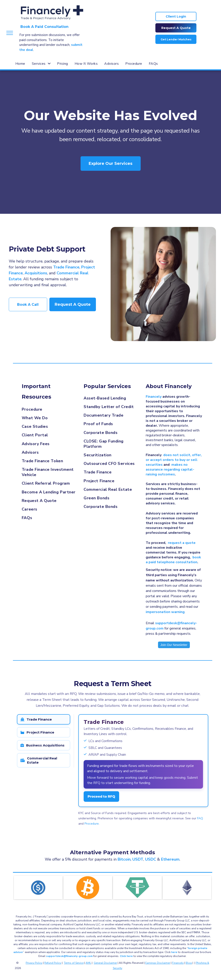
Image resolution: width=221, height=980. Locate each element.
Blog (189, 963)
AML (88, 963)
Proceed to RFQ (101, 796)
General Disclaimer (105, 963)
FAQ (200, 818)
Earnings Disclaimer (158, 963)
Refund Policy (53, 963)
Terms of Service (74, 963)
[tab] (44, 719)
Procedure (92, 824)
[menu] (10, 33)
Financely (178, 963)
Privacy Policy (34, 963)
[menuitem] (20, 64)
